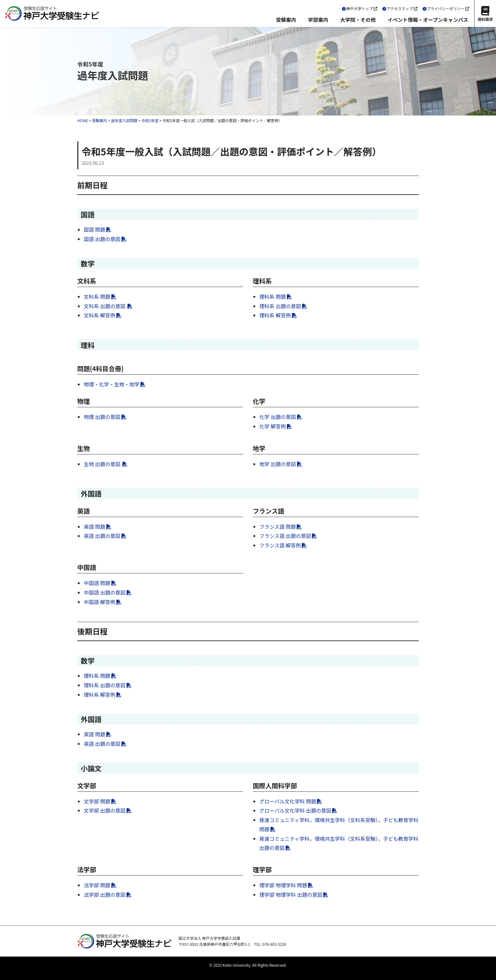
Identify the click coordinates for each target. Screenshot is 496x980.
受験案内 (286, 20)
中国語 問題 (97, 583)
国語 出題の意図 (102, 239)
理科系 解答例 (275, 315)
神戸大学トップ (360, 8)
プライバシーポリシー (446, 8)
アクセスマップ (400, 8)
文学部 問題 (97, 801)
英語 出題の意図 (102, 536)
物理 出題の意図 (102, 417)
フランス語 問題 (278, 527)
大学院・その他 (358, 20)
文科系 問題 (97, 296)
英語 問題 (95, 527)
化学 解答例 (273, 426)
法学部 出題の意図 (105, 895)
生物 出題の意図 (103, 464)
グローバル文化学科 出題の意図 (295, 810)
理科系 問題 (273, 296)
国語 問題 (95, 229)
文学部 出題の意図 (105, 810)
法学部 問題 (97, 885)
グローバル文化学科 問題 (288, 801)
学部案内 (318, 20)
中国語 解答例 (100, 602)
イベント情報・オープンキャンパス (428, 20)
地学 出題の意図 (278, 464)
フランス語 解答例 (280, 545)
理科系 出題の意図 (280, 306)
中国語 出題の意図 (105, 592)
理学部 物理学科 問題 (283, 885)
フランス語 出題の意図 (285, 536)
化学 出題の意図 (278, 417)
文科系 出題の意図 (105, 306)
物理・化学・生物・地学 (112, 384)
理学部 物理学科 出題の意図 (291, 895)
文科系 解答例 (100, 315)
